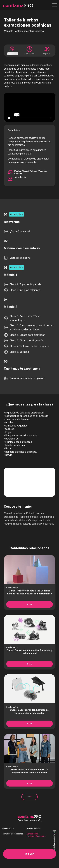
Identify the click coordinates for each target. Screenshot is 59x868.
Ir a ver (30, 854)
